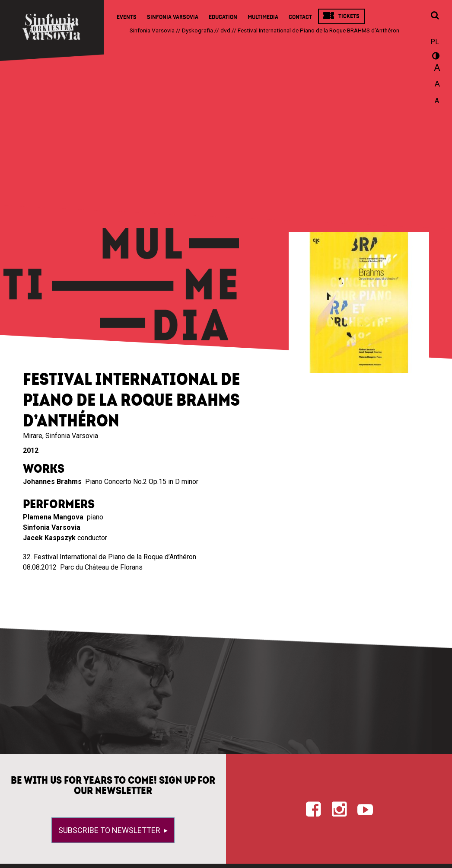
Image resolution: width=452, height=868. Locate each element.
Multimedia (263, 17)
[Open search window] (435, 16)
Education (223, 17)
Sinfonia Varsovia (173, 17)
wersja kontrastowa (435, 57)
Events (127, 17)
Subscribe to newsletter (110, 830)
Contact (300, 17)
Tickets (349, 16)
